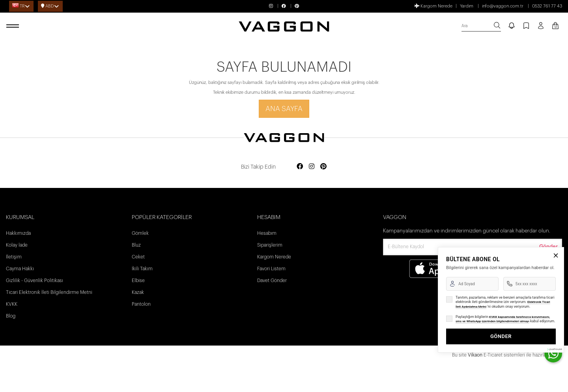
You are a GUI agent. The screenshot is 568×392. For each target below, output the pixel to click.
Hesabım (267, 233)
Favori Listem (271, 269)
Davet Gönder (272, 281)
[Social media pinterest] (323, 167)
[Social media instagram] (312, 167)
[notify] (512, 26)
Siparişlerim (270, 245)
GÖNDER (501, 336)
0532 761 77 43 (547, 6)
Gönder (548, 246)
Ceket (138, 257)
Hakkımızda (18, 233)
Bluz (136, 245)
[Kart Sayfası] (555, 26)
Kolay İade (17, 245)
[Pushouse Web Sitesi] (554, 349)
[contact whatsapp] (553, 354)
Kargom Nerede (433, 6)
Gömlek (140, 233)
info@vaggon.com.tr (503, 6)
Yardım (467, 6)
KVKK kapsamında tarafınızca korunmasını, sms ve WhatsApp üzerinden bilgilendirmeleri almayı (503, 319)
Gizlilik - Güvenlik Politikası (35, 281)
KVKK (12, 304)
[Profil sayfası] (541, 28)
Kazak (138, 292)
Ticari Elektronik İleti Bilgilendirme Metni (49, 292)
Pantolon (141, 304)
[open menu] (14, 26)
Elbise (138, 281)
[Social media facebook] (300, 167)
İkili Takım (142, 269)
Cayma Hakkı (20, 269)
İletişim (14, 257)
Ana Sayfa (284, 109)
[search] (481, 26)
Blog (11, 316)
